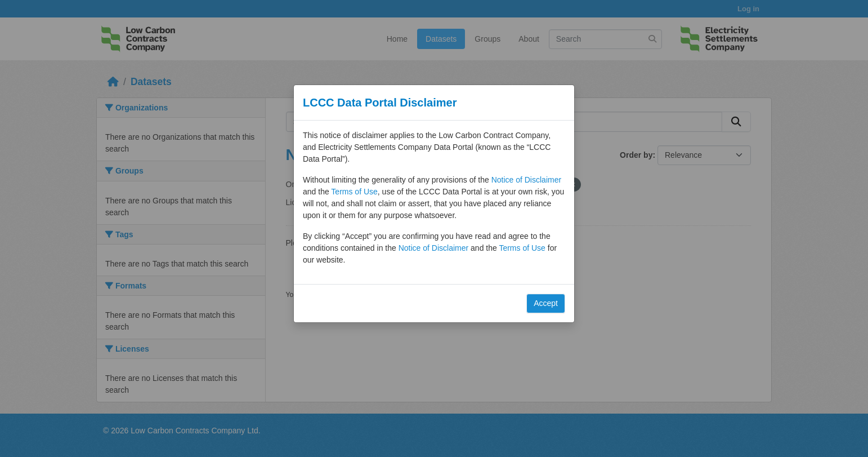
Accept (546, 303)
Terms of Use (354, 192)
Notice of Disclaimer (526, 180)
